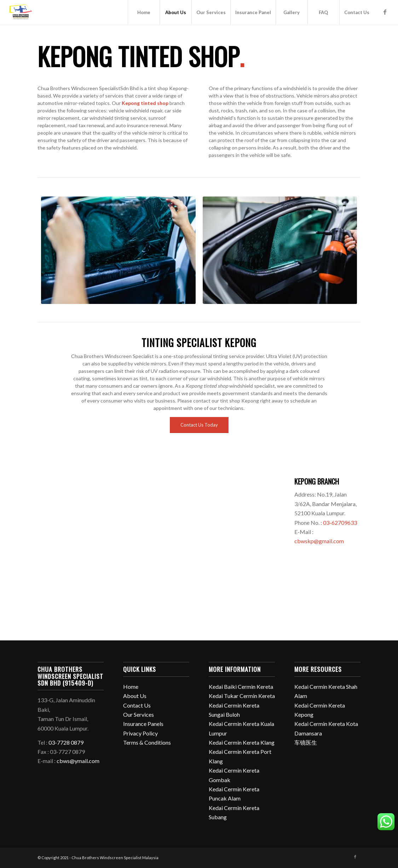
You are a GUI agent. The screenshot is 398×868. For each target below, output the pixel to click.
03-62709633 (340, 523)
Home (131, 687)
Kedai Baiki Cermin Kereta (241, 687)
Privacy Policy (140, 733)
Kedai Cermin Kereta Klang (242, 742)
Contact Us (137, 705)
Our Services (139, 714)
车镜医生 (306, 742)
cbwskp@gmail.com (319, 541)
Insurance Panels (143, 724)
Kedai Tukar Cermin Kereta (242, 696)
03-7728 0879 (66, 742)
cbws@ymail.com (78, 761)
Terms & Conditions (147, 742)
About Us (135, 696)
